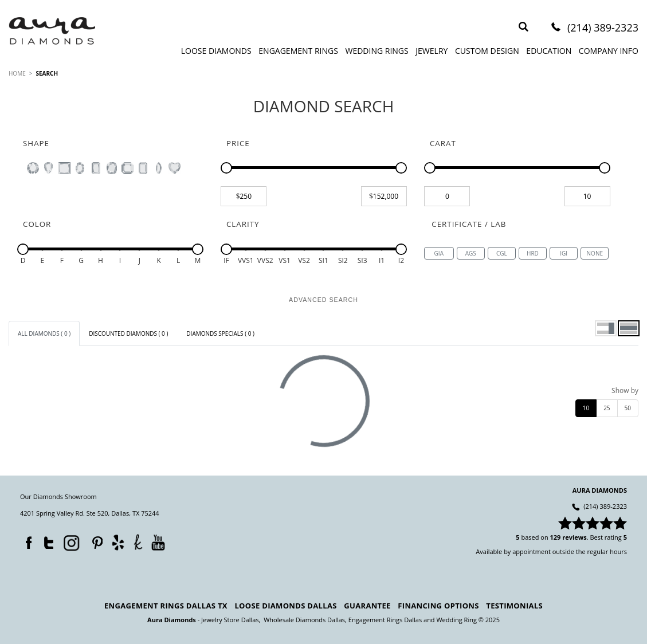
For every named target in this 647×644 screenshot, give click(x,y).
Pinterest (95, 540)
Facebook (26, 540)
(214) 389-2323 (603, 28)
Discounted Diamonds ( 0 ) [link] (128, 333)
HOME (17, 73)
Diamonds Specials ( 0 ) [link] (220, 333)
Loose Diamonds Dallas (285, 606)
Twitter (46, 540)
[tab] (44, 333)
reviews (575, 537)
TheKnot (138, 542)
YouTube (158, 542)
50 (628, 408)
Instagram (70, 542)
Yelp (118, 542)
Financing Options (438, 606)
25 (607, 408)
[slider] (226, 168)
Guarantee (367, 606)
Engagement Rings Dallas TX (166, 606)
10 (586, 408)
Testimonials (514, 606)
